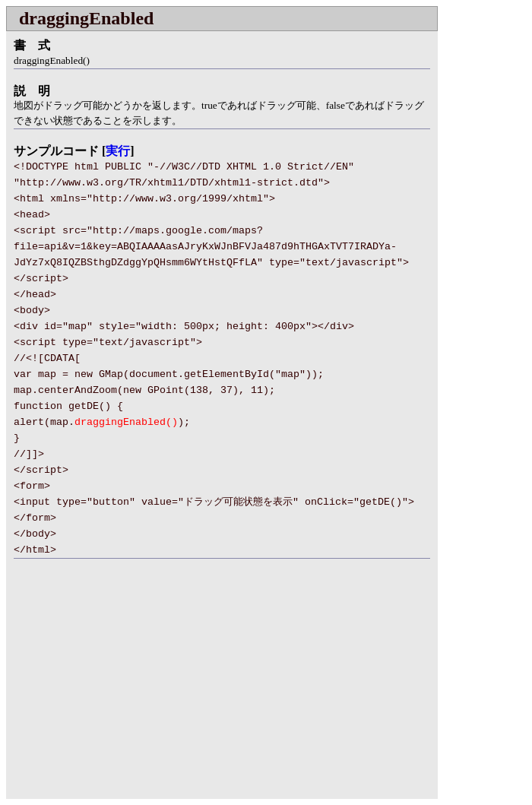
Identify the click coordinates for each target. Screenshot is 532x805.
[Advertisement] (134, 688)
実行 (118, 151)
